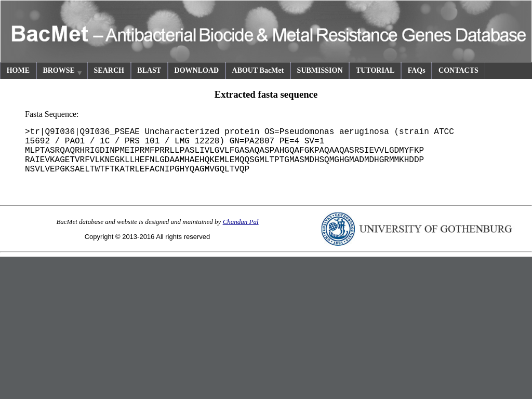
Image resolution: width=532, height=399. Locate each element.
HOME (18, 70)
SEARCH (109, 70)
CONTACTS (458, 70)
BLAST (149, 70)
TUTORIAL (375, 70)
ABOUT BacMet (258, 70)
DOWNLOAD (197, 70)
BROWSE (63, 72)
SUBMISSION (320, 70)
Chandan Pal (241, 222)
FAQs (417, 70)
